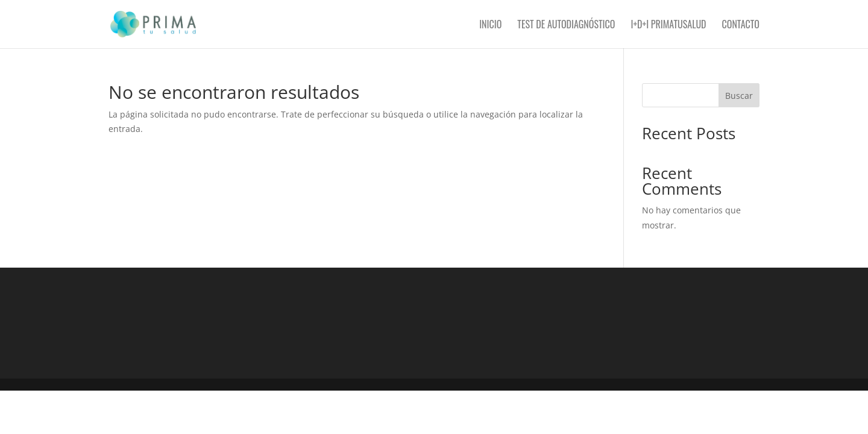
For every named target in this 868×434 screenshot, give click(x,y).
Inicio (490, 26)
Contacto (741, 26)
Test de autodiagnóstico (566, 26)
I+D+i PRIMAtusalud (668, 26)
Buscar (739, 96)
